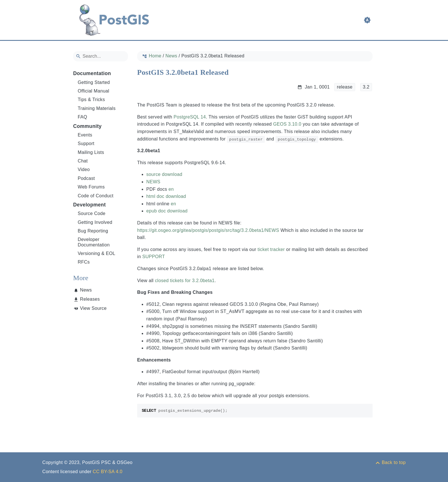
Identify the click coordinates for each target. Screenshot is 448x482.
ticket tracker (271, 249)
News (86, 290)
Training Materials (97, 108)
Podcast (86, 178)
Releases (90, 299)
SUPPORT (154, 257)
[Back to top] (390, 462)
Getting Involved (95, 222)
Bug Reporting (93, 231)
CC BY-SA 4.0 (108, 472)
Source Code (92, 213)
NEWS (153, 182)
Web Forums (91, 187)
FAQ (82, 117)
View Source (93, 308)
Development (89, 205)
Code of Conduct (96, 196)
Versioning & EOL (97, 253)
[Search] (101, 56)
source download (164, 174)
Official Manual (93, 91)
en (171, 189)
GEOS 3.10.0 (287, 124)
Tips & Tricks (91, 100)
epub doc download (167, 211)
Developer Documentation (94, 242)
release (345, 87)
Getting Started (94, 82)
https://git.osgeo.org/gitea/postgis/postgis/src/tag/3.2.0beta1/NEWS (208, 230)
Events (85, 135)
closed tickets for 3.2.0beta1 (185, 281)
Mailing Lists (91, 152)
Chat (83, 161)
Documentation (92, 73)
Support (86, 143)
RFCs (84, 262)
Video (84, 169)
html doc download (166, 196)
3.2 (366, 87)
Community (87, 126)
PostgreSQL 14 (190, 117)
